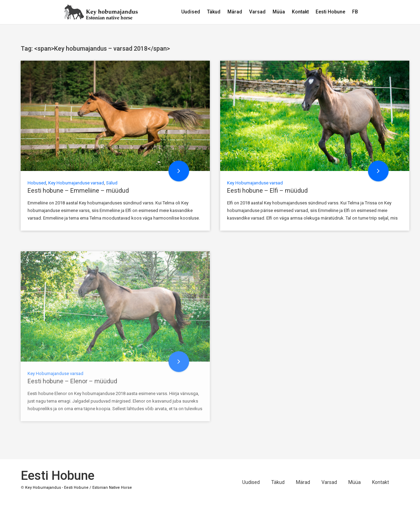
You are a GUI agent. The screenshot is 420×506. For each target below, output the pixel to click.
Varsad (257, 12)
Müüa (279, 12)
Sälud (112, 183)
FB (355, 12)
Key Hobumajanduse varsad (76, 183)
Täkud (214, 12)
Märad (235, 12)
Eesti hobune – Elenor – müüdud (72, 381)
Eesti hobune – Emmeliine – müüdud (78, 190)
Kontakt (300, 12)
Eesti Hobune (330, 12)
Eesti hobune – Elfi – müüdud (267, 190)
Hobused (37, 183)
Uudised (191, 12)
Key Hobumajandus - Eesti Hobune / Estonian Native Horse (79, 488)
